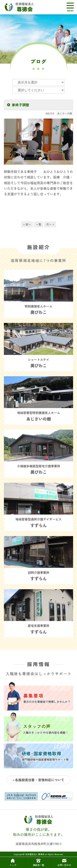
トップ (13, 862)
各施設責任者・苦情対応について (40, 780)
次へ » (50, 224)
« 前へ (27, 224)
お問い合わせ (64, 862)
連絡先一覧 (38, 862)
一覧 (39, 224)
